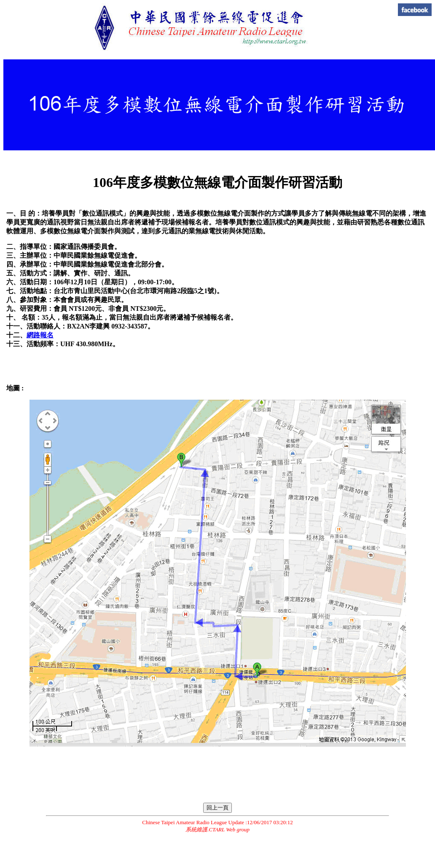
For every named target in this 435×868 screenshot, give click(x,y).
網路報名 (40, 335)
